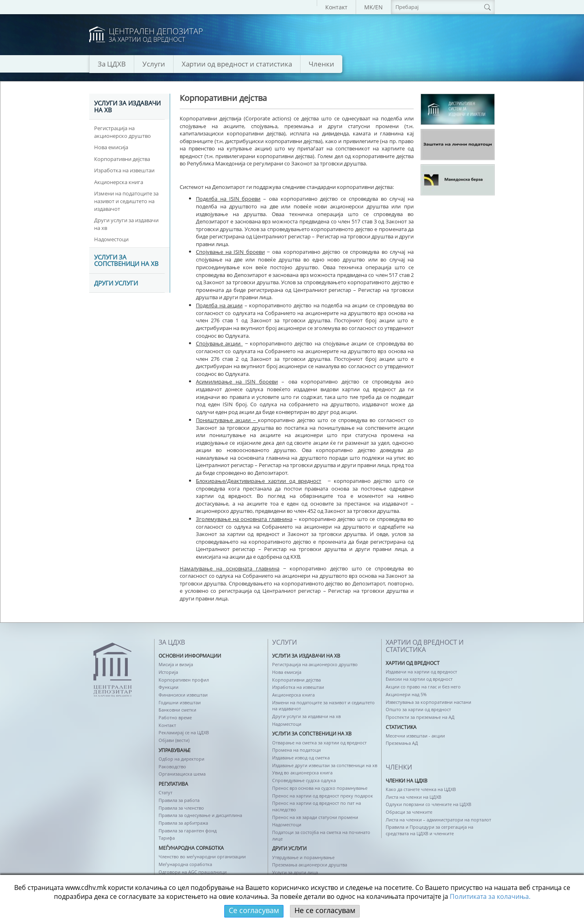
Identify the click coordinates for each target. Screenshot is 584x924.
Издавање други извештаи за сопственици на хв (325, 765)
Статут (165, 792)
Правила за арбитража (183, 823)
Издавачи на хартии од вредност (421, 672)
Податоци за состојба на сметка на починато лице (321, 835)
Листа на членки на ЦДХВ (413, 797)
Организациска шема (182, 774)
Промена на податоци (296, 750)
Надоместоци (111, 239)
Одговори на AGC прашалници (193, 872)
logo (146, 35)
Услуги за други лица (295, 872)
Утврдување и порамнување (303, 857)
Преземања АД (402, 743)
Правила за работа (179, 800)
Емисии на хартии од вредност (419, 679)
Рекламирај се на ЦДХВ (184, 732)
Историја (168, 672)
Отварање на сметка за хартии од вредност (319, 743)
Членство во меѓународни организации (202, 856)
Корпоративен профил (184, 680)
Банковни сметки (177, 710)
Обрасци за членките (409, 812)
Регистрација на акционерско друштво (122, 132)
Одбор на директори (181, 759)
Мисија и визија (176, 664)
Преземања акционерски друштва (310, 865)
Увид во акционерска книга (302, 773)
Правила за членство (181, 808)
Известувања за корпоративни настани (428, 702)
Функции (169, 687)
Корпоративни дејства (122, 159)
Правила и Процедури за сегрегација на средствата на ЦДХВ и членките (429, 830)
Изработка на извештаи (124, 170)
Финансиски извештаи (183, 695)
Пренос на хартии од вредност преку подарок (323, 796)
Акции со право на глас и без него (423, 687)
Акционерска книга (119, 182)
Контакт (336, 7)
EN (379, 7)
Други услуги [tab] (116, 283)
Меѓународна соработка (185, 864)
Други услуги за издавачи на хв (126, 224)
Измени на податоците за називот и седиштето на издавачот (126, 201)
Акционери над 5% (406, 694)
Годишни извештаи (180, 702)
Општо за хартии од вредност (418, 709)
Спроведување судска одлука (304, 780)
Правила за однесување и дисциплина (200, 815)
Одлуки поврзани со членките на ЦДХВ (428, 804)
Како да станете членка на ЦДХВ (421, 789)
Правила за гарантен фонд (188, 831)
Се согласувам (254, 910)
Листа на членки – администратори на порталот (438, 820)
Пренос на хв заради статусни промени (315, 817)
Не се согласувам (325, 910)
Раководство (172, 766)
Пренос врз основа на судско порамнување (320, 788)
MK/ (370, 7)
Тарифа (167, 838)
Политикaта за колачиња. (490, 896)
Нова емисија (111, 147)
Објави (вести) (174, 740)
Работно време (175, 717)
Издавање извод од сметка (301, 758)
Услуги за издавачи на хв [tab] (127, 107)
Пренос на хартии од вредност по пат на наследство (317, 806)
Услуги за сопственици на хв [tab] (126, 261)
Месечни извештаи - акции (415, 736)
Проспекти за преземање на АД (420, 717)
